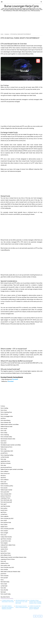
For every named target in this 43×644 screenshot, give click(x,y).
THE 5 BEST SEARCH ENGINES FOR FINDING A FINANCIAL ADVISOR (8, 607)
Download (15, 379)
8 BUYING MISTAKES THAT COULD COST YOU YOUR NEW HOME (22, 602)
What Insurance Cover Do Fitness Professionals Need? (22, 607)
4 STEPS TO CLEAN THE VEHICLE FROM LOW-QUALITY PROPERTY (35, 607)
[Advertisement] (22, 23)
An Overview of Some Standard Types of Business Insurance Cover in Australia (35, 602)
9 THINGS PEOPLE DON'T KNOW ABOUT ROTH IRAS (8, 601)
